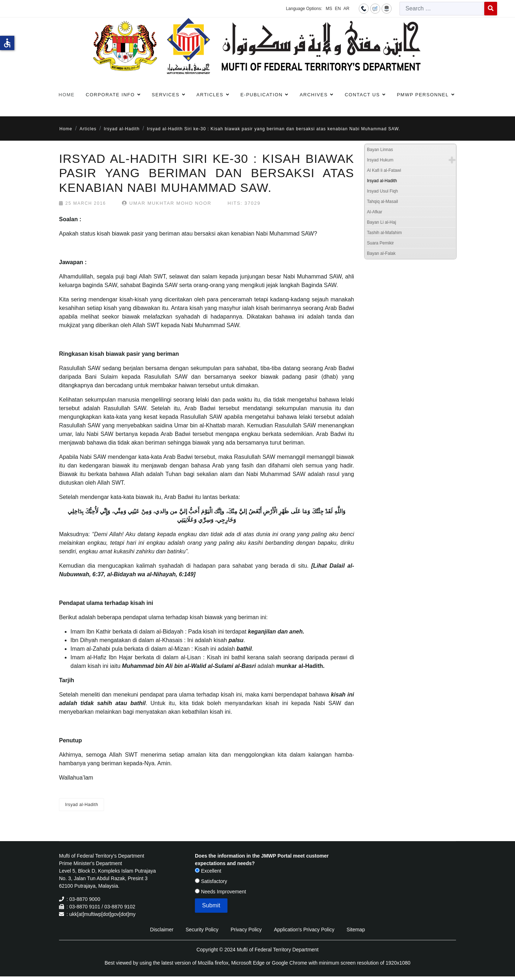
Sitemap (356, 930)
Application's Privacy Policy (304, 930)
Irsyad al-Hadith (82, 805)
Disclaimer (162, 930)
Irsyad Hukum (380, 160)
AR (346, 9)
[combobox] (442, 9)
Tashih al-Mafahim (384, 233)
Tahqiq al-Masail (382, 202)
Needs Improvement (220, 892)
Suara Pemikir (380, 243)
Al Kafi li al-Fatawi (384, 170)
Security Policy (202, 930)
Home (67, 95)
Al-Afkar (375, 212)
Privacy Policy (246, 930)
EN (338, 9)
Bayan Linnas (380, 150)
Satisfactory (211, 881)
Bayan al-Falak (381, 253)
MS (329, 9)
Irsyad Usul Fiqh (382, 191)
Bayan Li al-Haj (381, 222)
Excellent (208, 871)
